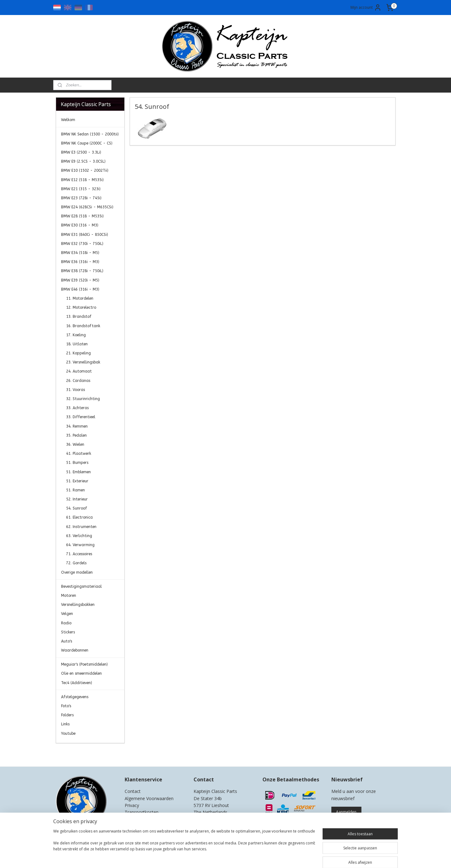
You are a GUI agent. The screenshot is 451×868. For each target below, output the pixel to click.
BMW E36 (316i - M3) (80, 262)
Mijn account (366, 8)
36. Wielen (75, 444)
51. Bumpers (77, 463)
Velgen (67, 614)
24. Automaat (79, 371)
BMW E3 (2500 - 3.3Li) (81, 152)
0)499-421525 (219, 819)
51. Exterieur (77, 481)
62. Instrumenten (81, 527)
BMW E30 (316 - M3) (80, 225)
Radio (66, 623)
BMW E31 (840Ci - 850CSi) (85, 235)
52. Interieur (77, 499)
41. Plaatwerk (79, 454)
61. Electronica (79, 517)
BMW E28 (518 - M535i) (82, 216)
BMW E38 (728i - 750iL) (82, 271)
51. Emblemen (78, 472)
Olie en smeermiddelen (81, 673)
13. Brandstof (79, 317)
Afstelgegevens (75, 697)
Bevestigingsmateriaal (81, 586)
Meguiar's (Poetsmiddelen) (84, 664)
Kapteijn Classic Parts (80, 753)
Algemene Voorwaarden (149, 798)
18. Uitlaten (77, 344)
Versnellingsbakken (78, 605)
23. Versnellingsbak (83, 362)
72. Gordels (76, 563)
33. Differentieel (81, 417)
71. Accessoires (79, 554)
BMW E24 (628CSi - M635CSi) (87, 207)
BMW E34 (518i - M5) (80, 253)
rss (221, 857)
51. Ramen (75, 490)
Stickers (68, 632)
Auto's (67, 641)
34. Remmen (77, 426)
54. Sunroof (77, 508)
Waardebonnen (75, 650)
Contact (133, 791)
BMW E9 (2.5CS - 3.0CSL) (83, 161)
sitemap (208, 857)
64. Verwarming (80, 545)
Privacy (132, 805)
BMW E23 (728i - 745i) (81, 198)
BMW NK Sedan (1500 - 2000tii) (90, 134)
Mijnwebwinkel (300, 857)
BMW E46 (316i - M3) (80, 289)
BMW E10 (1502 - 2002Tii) (85, 170)
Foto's (66, 706)
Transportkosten (142, 812)
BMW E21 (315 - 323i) (81, 189)
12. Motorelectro (81, 307)
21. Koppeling (78, 353)
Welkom (68, 120)
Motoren (69, 596)
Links (65, 724)
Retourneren (137, 819)
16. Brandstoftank (83, 326)
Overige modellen (77, 572)
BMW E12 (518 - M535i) (82, 180)
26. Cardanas (78, 381)
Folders (67, 715)
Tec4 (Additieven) (77, 683)
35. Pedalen (76, 435)
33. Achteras (77, 408)
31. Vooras (75, 390)
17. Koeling (76, 335)
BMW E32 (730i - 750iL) (82, 244)
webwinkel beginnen (245, 857)
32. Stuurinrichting (83, 399)
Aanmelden (346, 812)
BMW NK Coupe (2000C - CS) (87, 143)
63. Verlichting (79, 536)
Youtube (68, 733)
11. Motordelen (80, 298)
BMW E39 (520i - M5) (80, 280)
